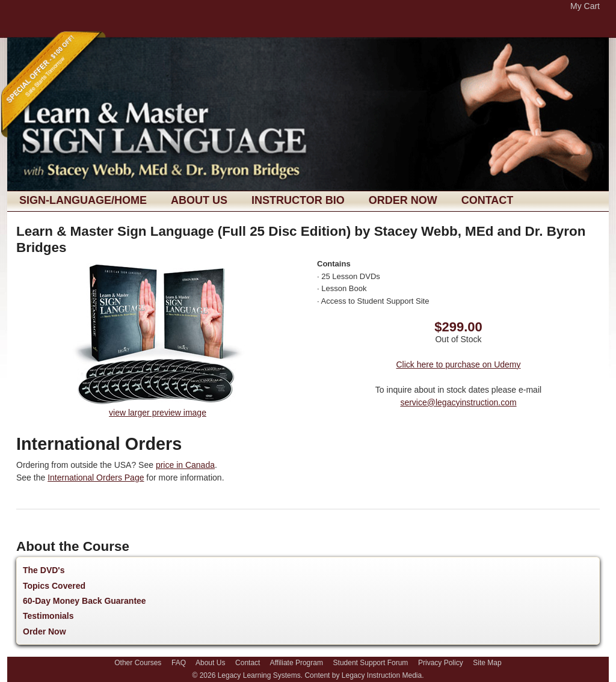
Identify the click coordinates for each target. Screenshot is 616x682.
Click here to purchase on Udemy (459, 364)
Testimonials (48, 616)
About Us (199, 200)
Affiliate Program (296, 663)
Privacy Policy (441, 663)
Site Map (487, 663)
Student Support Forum (371, 663)
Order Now (403, 200)
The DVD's (44, 570)
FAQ (179, 663)
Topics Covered (54, 586)
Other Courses (138, 663)
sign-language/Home (83, 200)
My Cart (585, 6)
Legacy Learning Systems (259, 675)
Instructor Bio (298, 200)
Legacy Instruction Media (382, 675)
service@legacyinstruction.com (458, 402)
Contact (488, 200)
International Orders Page (96, 478)
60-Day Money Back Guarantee (85, 601)
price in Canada (185, 465)
